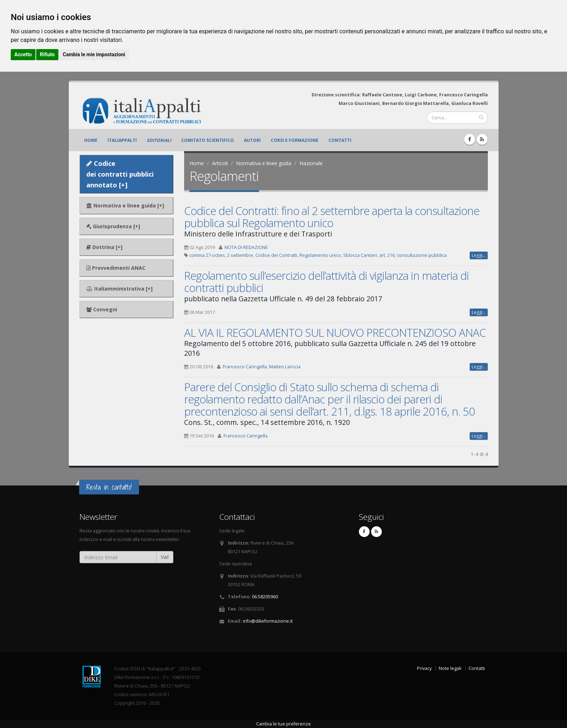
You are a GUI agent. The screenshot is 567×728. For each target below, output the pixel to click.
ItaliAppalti (122, 140)
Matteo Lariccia (285, 367)
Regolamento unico (320, 255)
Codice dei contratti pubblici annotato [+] (120, 174)
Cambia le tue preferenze (283, 724)
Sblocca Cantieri (360, 255)
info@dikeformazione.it (268, 621)
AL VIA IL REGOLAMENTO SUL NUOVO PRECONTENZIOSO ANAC (335, 332)
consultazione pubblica (422, 255)
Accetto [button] (23, 54)
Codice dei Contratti (276, 255)
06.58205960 (265, 597)
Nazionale (311, 163)
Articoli (220, 163)
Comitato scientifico (208, 140)
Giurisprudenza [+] (113, 226)
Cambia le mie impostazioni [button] (94, 54)
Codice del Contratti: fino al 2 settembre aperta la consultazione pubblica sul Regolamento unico (332, 217)
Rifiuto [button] (47, 54)
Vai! (165, 557)
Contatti (340, 140)
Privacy (424, 668)
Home (91, 140)
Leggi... (479, 255)
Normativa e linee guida (264, 163)
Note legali (450, 668)
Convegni (102, 309)
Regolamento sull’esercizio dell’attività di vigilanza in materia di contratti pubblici (326, 282)
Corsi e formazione (295, 140)
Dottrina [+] (104, 247)
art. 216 (387, 255)
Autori (252, 140)
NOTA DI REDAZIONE (246, 247)
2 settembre (240, 255)
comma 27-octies (207, 255)
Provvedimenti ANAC (116, 268)
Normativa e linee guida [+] (125, 205)
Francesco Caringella (245, 367)
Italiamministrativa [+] (119, 289)
